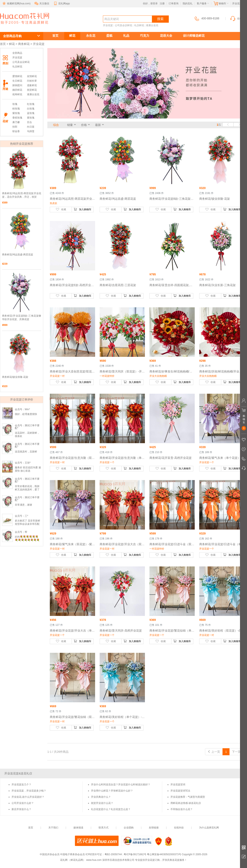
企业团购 (129, 828)
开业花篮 (15, 26)
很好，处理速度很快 (26, 414)
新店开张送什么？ (21, 809)
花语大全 (166, 36)
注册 (162, 4)
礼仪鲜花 (139, 25)
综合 (56, 125)
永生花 (91, 36)
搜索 (160, 19)
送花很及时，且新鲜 (26, 452)
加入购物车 (83, 209)
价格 (84, 125)
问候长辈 (32, 81)
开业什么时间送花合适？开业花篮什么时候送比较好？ (121, 785)
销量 (70, 125)
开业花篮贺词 (178, 785)
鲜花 (72, 36)
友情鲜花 (32, 76)
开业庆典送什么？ (101, 797)
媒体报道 (78, 828)
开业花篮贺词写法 (180, 791)
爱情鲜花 (17, 76)
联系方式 (104, 828)
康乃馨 (16, 122)
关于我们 (53, 828)
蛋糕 (109, 36)
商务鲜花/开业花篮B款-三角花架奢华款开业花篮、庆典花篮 (22, 318)
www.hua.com (94, 860)
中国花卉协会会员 (50, 854)
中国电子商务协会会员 (72, 854)
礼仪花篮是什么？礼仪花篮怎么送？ (111, 809)
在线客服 (238, 19)
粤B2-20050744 (113, 854)
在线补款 (179, 828)
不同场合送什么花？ (182, 809)
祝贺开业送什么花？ (102, 803)
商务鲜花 (24, 44)
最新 (98, 125)
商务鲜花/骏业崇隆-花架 (15, 377)
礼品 (126, 36)
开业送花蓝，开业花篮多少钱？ (29, 791)
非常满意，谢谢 (23, 505)
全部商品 (17, 53)
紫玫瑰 (16, 113)
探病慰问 (17, 85)
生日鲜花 (17, 81)
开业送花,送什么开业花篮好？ (28, 797)
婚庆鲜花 (17, 90)
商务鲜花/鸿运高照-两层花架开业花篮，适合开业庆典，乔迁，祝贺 (22, 195)
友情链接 (154, 828)
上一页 (214, 752)
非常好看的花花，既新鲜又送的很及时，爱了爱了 (27, 490)
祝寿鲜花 (17, 94)
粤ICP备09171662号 (135, 854)
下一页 (238, 752)
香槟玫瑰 (17, 118)
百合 (29, 122)
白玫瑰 (31, 109)
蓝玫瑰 (31, 113)
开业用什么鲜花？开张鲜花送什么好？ (112, 791)
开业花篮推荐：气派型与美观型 (188, 797)
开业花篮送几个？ (21, 785)
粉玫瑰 (16, 109)
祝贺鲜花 (32, 90)
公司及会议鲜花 (123, 25)
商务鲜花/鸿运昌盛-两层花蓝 (18, 255)
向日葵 (31, 127)
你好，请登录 (150, 4)
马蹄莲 (31, 131)
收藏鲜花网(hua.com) (16, 4)
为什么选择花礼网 (209, 828)
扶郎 (15, 127)
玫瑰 (15, 104)
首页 (55, 36)
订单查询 (174, 4)
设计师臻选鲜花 (194, 36)
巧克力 (145, 36)
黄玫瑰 (31, 118)
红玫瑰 (31, 104)
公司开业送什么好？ (23, 803)
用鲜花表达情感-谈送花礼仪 (186, 803)
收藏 (61, 209)
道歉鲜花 (32, 85)
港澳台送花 (152, 25)
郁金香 (16, 131)
